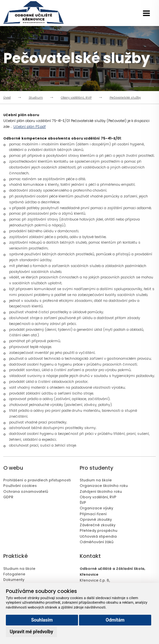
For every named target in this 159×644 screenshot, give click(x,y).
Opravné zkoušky (96, 520)
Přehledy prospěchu (99, 531)
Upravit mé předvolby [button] (31, 632)
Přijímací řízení (93, 514)
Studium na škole (96, 480)
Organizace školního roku (104, 486)
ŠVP (83, 503)
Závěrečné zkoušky (98, 525)
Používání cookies (20, 486)
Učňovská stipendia (98, 537)
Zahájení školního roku (101, 492)
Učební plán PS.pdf (30, 127)
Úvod (7, 97)
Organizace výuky (96, 508)
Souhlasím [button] (42, 620)
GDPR (8, 497)
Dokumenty (14, 580)
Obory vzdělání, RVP (76, 97)
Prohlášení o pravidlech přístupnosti (37, 480)
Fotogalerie (14, 574)
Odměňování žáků (97, 542)
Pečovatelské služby (125, 97)
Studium (36, 97)
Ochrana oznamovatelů (26, 492)
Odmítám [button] (115, 620)
